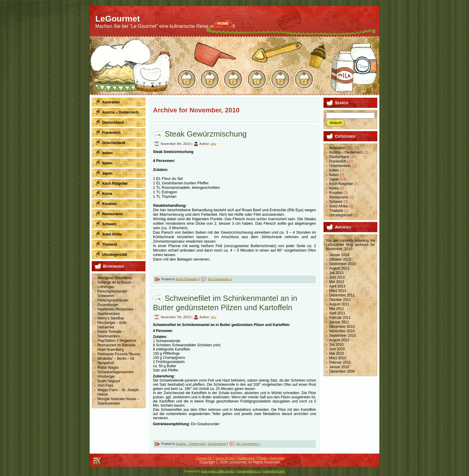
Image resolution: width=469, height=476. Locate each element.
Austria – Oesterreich (346, 152)
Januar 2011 (339, 322)
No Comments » (220, 279)
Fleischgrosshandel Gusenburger (113, 303)
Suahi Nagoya (109, 381)
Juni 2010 (337, 349)
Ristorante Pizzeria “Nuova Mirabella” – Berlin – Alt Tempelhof (119, 359)
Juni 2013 (337, 277)
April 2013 (337, 286)
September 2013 (342, 264)
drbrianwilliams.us (249, 471)
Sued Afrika (338, 206)
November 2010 (342, 331)
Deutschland (217, 444)
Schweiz (336, 202)
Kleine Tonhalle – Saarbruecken (111, 334)
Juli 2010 (336, 345)
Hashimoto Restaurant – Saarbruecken (117, 312)
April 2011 (337, 313)
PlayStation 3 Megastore (117, 341)
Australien (337, 148)
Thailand (336, 211)
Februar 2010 (340, 362)
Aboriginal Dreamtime (115, 278)
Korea (334, 188)
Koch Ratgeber (187, 279)
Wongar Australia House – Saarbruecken (118, 401)
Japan (334, 179)
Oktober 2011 (340, 300)
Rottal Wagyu (108, 368)
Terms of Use (225, 458)
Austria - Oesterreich (191, 444)
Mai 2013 (337, 282)
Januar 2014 (339, 255)
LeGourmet (335, 245)
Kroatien (336, 193)
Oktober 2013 (340, 259)
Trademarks (246, 458)
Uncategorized (341, 215)
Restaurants (339, 197)
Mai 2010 (337, 353)
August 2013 (339, 268)
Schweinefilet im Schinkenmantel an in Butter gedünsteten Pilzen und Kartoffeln (225, 303)
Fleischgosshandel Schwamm (112, 294)
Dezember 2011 (342, 295)
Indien (334, 170)
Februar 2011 (340, 318)
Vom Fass (105, 385)
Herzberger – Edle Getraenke (112, 325)
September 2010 (342, 336)
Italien (334, 175)
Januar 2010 (339, 367)
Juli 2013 (336, 273)
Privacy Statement (271, 458)
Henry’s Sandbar (111, 318)
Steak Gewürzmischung (206, 134)
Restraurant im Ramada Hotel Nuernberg (116, 347)
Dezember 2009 (342, 371)
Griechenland (340, 166)
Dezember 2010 (342, 327)
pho (214, 143)
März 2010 (338, 358)
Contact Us (204, 458)
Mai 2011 (337, 309)
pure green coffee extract (218, 471)
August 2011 (339, 304)
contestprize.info (274, 471)
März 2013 (338, 291)
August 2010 (339, 340)
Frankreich (338, 161)
